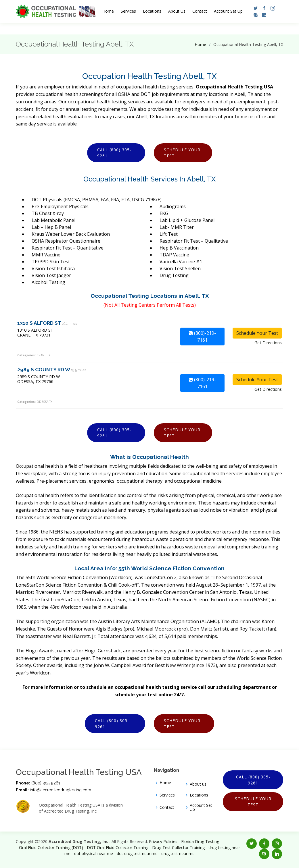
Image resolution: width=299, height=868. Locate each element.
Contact (200, 11)
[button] (254, 8)
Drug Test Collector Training (178, 847)
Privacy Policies (163, 841)
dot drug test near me (137, 853)
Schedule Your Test (182, 153)
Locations (152, 11)
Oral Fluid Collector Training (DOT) (51, 847)
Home (108, 11)
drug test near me (178, 853)
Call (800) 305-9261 (114, 153)
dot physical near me (94, 853)
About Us (177, 11)
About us (198, 784)
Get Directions (268, 343)
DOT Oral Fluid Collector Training (118, 847)
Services (128, 11)
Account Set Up (228, 11)
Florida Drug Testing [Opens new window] (200, 841)
